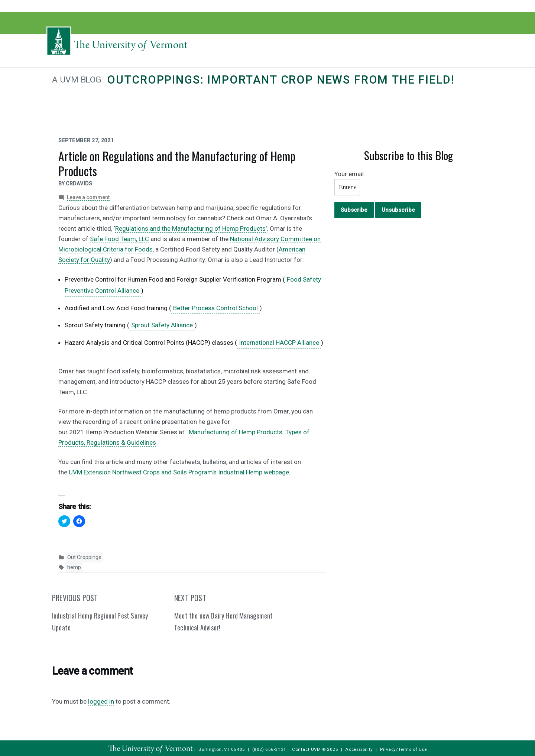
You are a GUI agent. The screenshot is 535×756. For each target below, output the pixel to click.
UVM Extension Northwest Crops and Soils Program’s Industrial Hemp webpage (179, 472)
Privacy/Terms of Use (403, 749)
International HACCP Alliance (279, 343)
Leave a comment (88, 197)
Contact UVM (306, 749)
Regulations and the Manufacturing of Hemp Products (190, 228)
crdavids (79, 184)
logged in (101, 701)
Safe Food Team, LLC (119, 239)
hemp (74, 567)
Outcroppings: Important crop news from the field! (281, 80)
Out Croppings (84, 557)
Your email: (350, 174)
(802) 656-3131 (269, 749)
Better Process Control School (215, 308)
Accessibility (359, 749)
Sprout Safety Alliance (162, 325)
